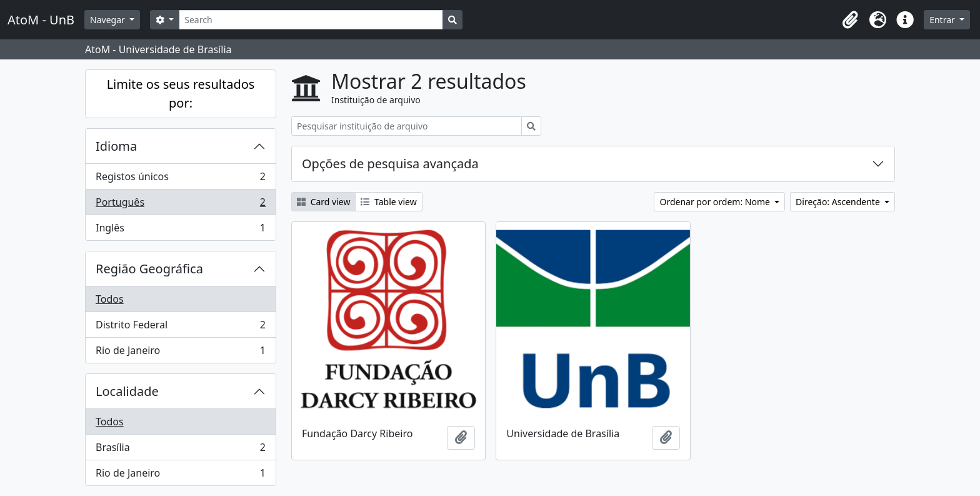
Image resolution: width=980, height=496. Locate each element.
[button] (850, 20)
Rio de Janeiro (180, 353)
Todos (110, 299)
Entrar (943, 20)
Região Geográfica (149, 269)
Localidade (127, 391)
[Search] (311, 20)
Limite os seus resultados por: (181, 94)
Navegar (108, 20)
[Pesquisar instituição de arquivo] (407, 126)
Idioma (116, 146)
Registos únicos (180, 179)
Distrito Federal (180, 327)
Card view (323, 202)
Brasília (180, 450)
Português (180, 205)
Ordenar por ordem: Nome (716, 202)
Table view (388, 202)
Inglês (180, 230)
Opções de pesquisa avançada (390, 164)
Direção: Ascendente (839, 202)
